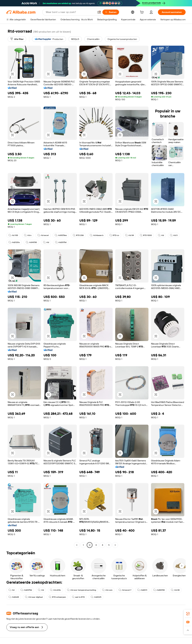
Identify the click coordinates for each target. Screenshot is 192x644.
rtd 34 (129, 235)
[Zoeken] (111, 12)
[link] (188, 614)
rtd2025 (96, 597)
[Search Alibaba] (70, 12)
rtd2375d (61, 242)
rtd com (107, 590)
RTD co (114, 235)
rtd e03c (55, 590)
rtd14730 (31, 242)
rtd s (28, 235)
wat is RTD (78, 597)
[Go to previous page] (77, 545)
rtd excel (43, 235)
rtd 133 (13, 235)
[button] (99, 12)
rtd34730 (159, 590)
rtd (161, 235)
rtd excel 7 (125, 590)
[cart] (142, 13)
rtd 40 (175, 590)
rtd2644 (14, 597)
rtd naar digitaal (34, 597)
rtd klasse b (97, 235)
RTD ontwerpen (57, 597)
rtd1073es (61, 235)
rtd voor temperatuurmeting (82, 590)
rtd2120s (14, 242)
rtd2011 (142, 590)
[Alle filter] (17, 39)
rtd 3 (174, 235)
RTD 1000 (146, 235)
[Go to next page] (115, 545)
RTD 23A (78, 235)
